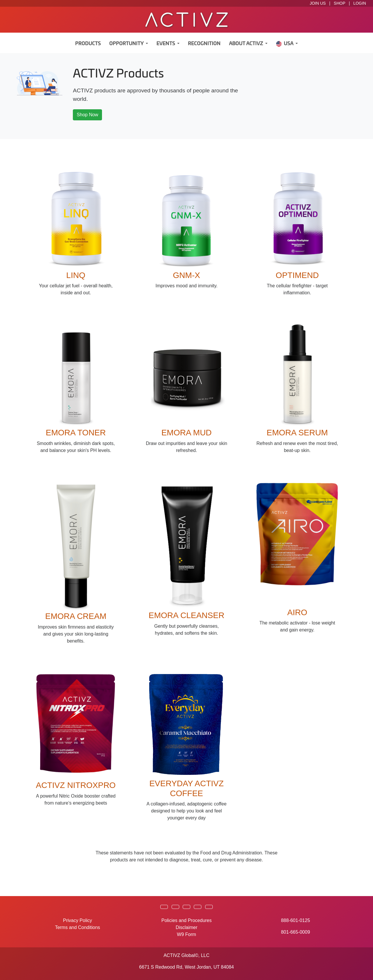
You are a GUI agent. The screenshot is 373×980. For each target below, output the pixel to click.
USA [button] (285, 44)
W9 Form (186, 934)
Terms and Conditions (78, 927)
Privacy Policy (78, 920)
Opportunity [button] (127, 44)
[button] (164, 907)
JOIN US (318, 3)
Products (88, 44)
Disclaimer (187, 927)
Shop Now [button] (87, 115)
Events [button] (166, 44)
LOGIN (360, 3)
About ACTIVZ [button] (247, 44)
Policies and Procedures (187, 920)
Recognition (204, 44)
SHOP (339, 3)
